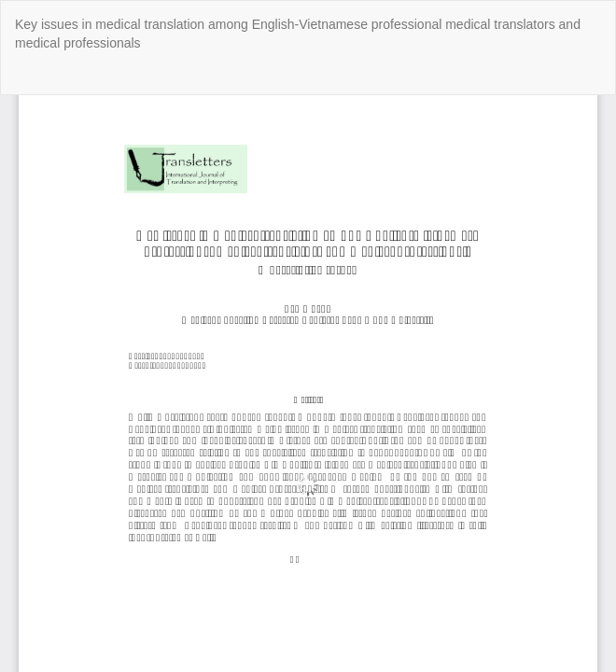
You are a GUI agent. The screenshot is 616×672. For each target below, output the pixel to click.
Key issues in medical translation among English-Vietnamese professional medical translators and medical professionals (298, 34)
